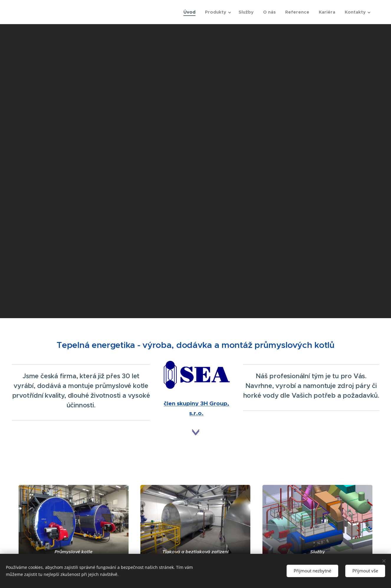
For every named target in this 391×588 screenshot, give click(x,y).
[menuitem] (191, 12)
